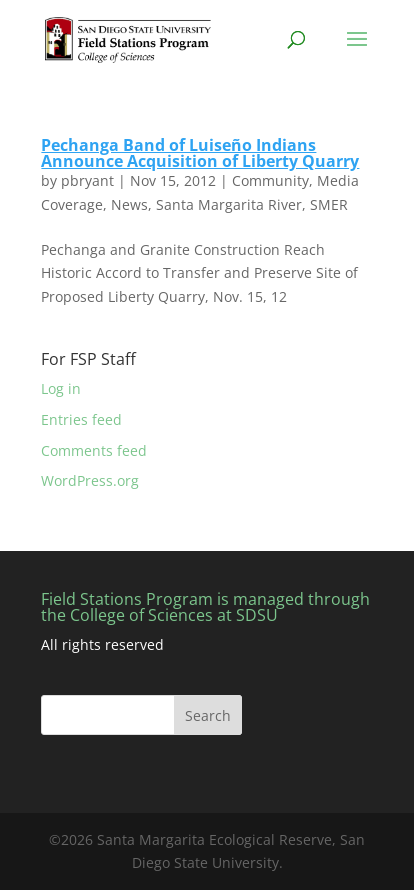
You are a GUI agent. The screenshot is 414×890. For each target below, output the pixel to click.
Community (270, 180)
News (129, 204)
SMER (329, 204)
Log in (61, 388)
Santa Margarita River (229, 204)
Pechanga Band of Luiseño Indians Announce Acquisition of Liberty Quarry (200, 153)
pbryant (87, 180)
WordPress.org (90, 480)
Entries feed (81, 419)
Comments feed (94, 450)
